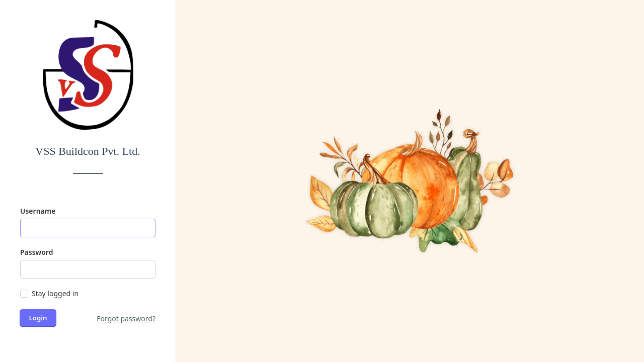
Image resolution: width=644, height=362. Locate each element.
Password (36, 252)
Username (38, 211)
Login (38, 318)
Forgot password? (126, 319)
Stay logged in (55, 293)
